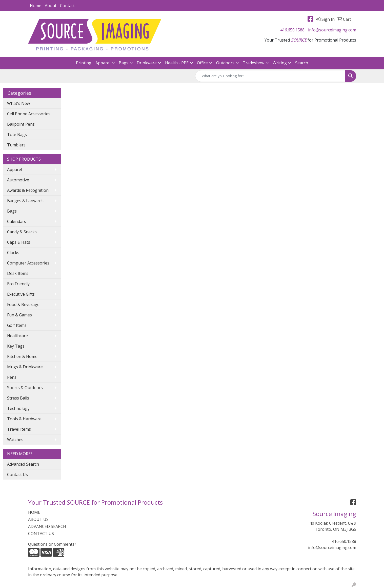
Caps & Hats (19, 242)
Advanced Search (23, 464)
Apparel (103, 63)
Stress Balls (18, 398)
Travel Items (19, 429)
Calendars (17, 221)
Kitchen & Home (22, 356)
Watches (15, 440)
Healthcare (17, 336)
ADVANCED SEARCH (47, 526)
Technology (18, 408)
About (51, 6)
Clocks (13, 253)
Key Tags (16, 346)
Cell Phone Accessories (29, 114)
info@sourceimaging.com (332, 30)
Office (202, 63)
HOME (34, 512)
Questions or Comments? (52, 544)
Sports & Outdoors (25, 388)
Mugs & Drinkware (25, 367)
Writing (280, 63)
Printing (84, 63)
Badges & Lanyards (25, 201)
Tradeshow (254, 63)
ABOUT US (38, 519)
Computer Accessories (28, 263)
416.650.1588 (292, 30)
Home (36, 6)
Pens (12, 377)
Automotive (18, 180)
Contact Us (17, 475)
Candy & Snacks (22, 232)
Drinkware (147, 63)
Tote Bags (17, 135)
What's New (18, 103)
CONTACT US (41, 534)
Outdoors (225, 63)
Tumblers (16, 145)
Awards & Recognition (28, 190)
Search (302, 63)
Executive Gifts (21, 294)
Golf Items (17, 325)
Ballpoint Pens (21, 124)
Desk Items (18, 273)
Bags (124, 63)
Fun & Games (19, 315)
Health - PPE (177, 63)
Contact (67, 6)
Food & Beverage (23, 305)
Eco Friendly (18, 284)
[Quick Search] (270, 76)
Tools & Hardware (24, 419)
